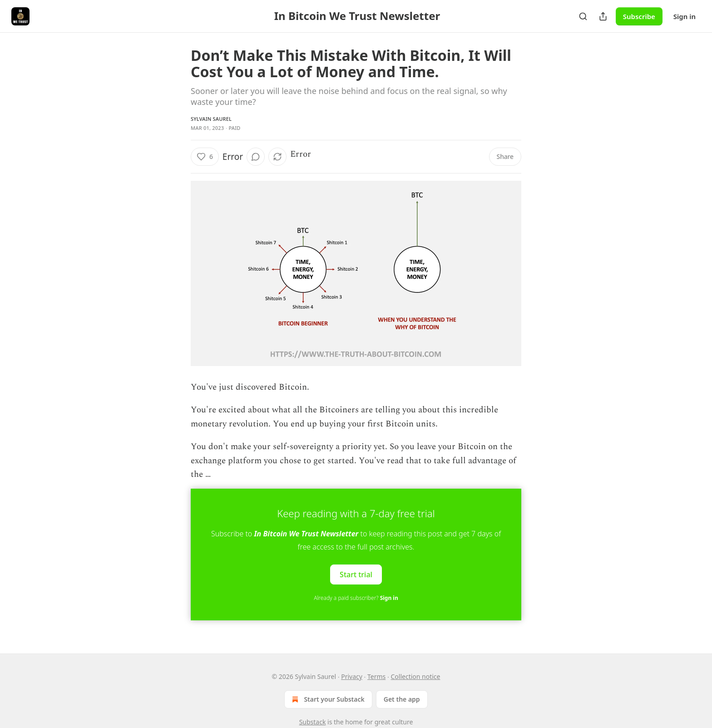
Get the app (402, 699)
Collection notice (416, 676)
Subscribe (639, 16)
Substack (313, 722)
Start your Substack (327, 699)
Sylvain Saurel (211, 119)
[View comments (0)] (256, 157)
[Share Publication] (603, 16)
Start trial (356, 574)
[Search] (583, 16)
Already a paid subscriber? (356, 598)
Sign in (685, 16)
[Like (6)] (205, 157)
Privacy (352, 676)
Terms (376, 676)
